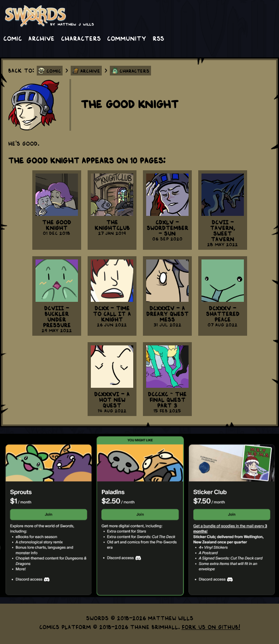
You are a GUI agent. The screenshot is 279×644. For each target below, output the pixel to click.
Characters (81, 38)
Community (127, 38)
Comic (13, 38)
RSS (158, 38)
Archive (41, 38)
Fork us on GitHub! (211, 627)
